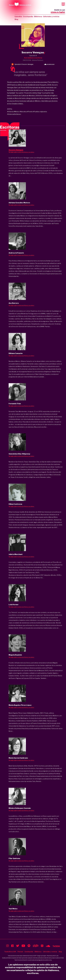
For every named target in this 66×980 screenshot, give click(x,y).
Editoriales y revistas (51, 17)
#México (16, 112)
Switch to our (58, 11)
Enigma (44, 956)
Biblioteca (38, 17)
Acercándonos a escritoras (33, 58)
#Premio (30, 112)
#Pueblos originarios (40, 112)
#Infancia (10, 112)
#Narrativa (23, 112)
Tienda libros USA (10, 952)
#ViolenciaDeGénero (14, 114)
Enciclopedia (28, 17)
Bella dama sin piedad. (37, 377)
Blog (16, 19)
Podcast (20, 952)
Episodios (18, 17)
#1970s (10, 109)
